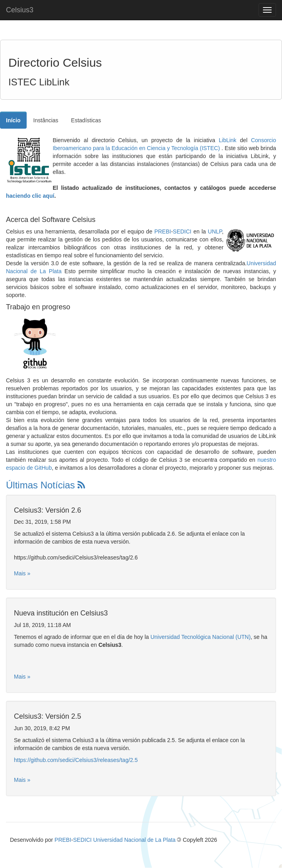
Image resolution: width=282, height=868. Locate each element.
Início (13, 120)
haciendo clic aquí (30, 196)
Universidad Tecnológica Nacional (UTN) (200, 637)
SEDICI (182, 231)
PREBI (163, 231)
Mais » (22, 573)
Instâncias (46, 120)
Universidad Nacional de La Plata (134, 840)
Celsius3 (20, 10)
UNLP (215, 231)
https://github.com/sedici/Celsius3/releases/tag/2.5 (76, 760)
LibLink (228, 140)
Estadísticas (86, 120)
